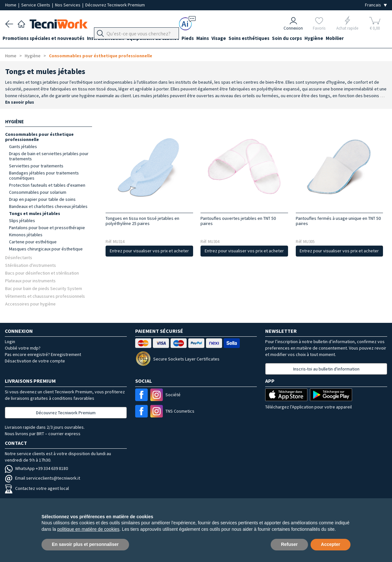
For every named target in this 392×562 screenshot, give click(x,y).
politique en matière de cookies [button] (88, 529)
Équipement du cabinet (161, 39)
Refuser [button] (289, 544)
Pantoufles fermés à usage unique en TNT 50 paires (338, 221)
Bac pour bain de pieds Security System (44, 288)
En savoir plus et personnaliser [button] (85, 544)
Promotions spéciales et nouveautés (46, 39)
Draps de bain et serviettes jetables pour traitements (49, 156)
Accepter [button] (331, 544)
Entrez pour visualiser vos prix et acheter (149, 251)
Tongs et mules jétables (35, 213)
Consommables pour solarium (38, 192)
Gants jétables (23, 146)
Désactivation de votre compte (35, 361)
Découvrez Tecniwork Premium (115, 5)
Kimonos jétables (26, 235)
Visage (234, 39)
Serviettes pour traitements (36, 166)
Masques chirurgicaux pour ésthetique (46, 249)
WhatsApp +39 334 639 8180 (36, 468)
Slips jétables (22, 220)
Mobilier (360, 39)
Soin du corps (308, 39)
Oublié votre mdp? (23, 348)
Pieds (198, 39)
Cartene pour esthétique (33, 242)
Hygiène (337, 39)
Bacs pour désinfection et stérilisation (42, 273)
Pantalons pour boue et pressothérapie (47, 228)
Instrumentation (111, 39)
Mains (215, 39)
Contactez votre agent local (37, 488)
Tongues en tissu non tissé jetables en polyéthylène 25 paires (142, 221)
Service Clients (36, 5)
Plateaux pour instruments (30, 281)
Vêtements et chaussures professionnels (45, 296)
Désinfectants (19, 257)
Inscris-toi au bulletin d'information (326, 369)
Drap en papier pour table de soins (42, 199)
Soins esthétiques (267, 39)
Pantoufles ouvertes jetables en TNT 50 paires (238, 221)
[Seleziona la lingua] (376, 5)
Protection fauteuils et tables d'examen (47, 185)
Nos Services (68, 5)
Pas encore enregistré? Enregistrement (43, 354)
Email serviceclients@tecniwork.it (42, 478)
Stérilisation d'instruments (31, 265)
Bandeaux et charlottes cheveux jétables (48, 206)
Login (10, 342)
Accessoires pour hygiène (30, 304)
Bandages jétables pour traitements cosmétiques (44, 175)
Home (11, 5)
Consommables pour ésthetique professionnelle (101, 56)
